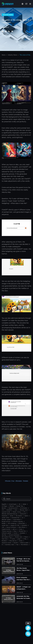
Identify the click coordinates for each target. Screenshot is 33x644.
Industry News (12, 55)
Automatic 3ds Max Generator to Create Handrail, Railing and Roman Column (23, 597)
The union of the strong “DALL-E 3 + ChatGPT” (25, 55)
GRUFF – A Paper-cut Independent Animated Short (23, 588)
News (4, 55)
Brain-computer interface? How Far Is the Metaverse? (23, 579)
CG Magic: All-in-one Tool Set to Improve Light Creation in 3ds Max (23, 560)
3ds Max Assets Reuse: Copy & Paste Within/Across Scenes (24, 569)
